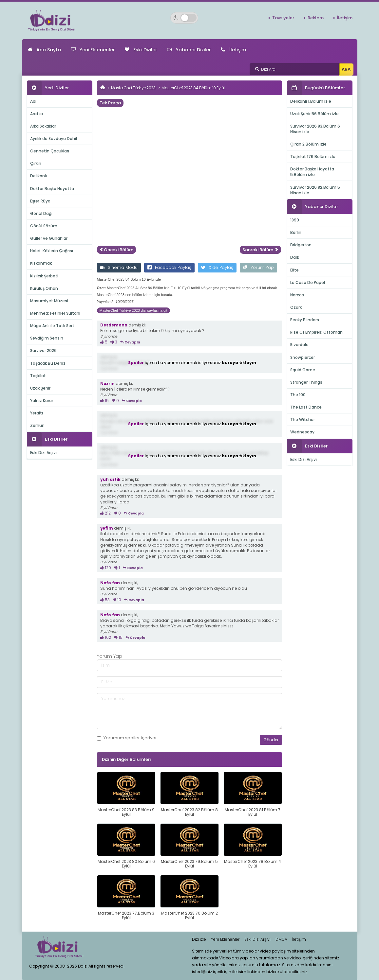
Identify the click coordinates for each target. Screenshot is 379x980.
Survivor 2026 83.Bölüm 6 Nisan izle (315, 129)
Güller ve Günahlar (49, 238)
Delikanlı (38, 176)
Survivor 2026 (43, 350)
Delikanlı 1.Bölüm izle (311, 101)
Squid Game (303, 370)
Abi (33, 101)
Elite (294, 270)
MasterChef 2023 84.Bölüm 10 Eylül (193, 88)
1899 (295, 220)
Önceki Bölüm (116, 250)
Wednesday (302, 432)
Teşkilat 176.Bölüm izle (313, 157)
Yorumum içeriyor (127, 738)
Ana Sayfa (45, 50)
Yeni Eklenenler (93, 50)
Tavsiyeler (283, 18)
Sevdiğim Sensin (47, 338)
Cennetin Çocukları (50, 151)
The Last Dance (306, 407)
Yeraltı (37, 413)
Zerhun (37, 425)
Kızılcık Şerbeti (44, 276)
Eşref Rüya (40, 201)
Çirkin (36, 163)
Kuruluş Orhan (44, 288)
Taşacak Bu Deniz (48, 363)
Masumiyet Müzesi (49, 301)
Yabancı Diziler (189, 50)
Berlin (296, 232)
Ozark (296, 307)
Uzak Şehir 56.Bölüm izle (314, 114)
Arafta (37, 114)
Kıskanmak (41, 263)
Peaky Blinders (305, 320)
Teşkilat (38, 376)
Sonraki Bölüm (260, 250)
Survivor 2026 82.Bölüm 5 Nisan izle (315, 190)
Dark (295, 257)
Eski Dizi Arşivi (43, 453)
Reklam (316, 18)
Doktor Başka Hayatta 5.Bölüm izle (312, 172)
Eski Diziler (141, 50)
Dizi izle (199, 939)
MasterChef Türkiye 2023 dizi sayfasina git (133, 310)
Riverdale (299, 345)
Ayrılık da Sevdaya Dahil (54, 139)
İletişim (345, 18)
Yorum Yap (258, 267)
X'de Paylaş (217, 267)
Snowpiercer (303, 357)
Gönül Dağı (41, 213)
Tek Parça (110, 103)
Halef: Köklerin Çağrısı (52, 251)
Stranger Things (306, 382)
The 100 (298, 395)
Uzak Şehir (40, 388)
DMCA (281, 939)
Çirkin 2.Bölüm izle (308, 144)
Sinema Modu (119, 267)
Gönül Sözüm (44, 226)
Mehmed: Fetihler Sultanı (55, 313)
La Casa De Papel (308, 282)
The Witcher (303, 420)
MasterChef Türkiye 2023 (133, 88)
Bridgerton (301, 245)
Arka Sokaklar (43, 126)
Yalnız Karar (42, 401)
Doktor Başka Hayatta (52, 189)
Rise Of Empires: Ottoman (316, 332)
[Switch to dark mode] (184, 18)
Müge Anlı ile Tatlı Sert (52, 326)
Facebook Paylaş (169, 267)
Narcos (297, 295)
